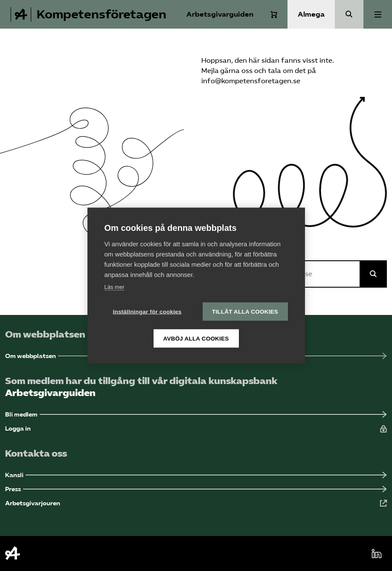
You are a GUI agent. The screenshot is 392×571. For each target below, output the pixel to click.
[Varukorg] (274, 15)
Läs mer (115, 287)
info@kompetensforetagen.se (251, 81)
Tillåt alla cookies (245, 312)
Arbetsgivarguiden (220, 14)
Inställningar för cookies (147, 312)
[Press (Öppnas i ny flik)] (196, 489)
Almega (311, 14)
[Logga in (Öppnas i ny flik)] (196, 429)
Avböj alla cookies (196, 339)
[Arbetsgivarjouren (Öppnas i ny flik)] (196, 503)
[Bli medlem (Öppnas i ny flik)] (196, 415)
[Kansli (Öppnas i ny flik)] (196, 475)
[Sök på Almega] (373, 274)
